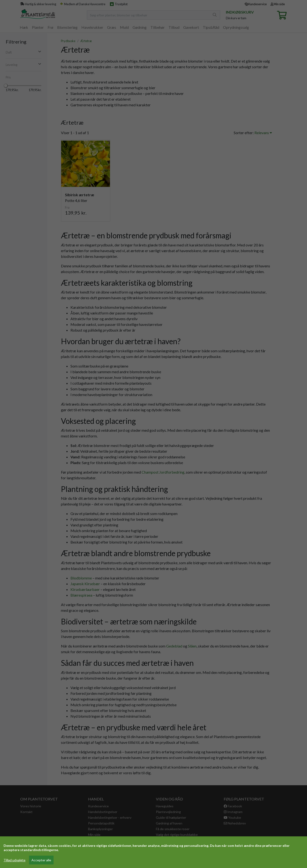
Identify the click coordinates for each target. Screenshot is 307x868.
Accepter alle (41, 860)
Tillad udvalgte (15, 860)
